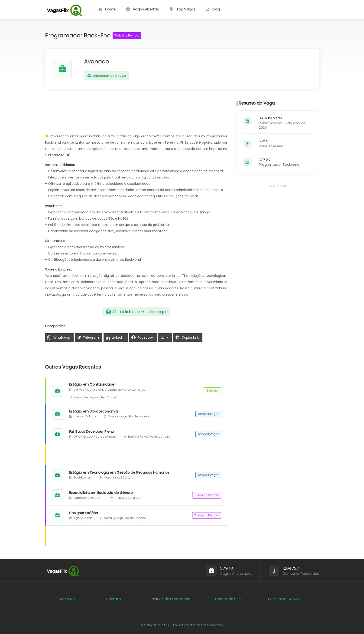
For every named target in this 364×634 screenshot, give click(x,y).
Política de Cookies (285, 599)
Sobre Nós (68, 599)
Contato (113, 599)
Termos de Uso (228, 599)
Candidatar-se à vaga (107, 76)
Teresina (276, 146)
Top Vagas (186, 9)
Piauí (263, 146)
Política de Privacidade (171, 599)
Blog (216, 9)
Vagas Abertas (146, 9)
